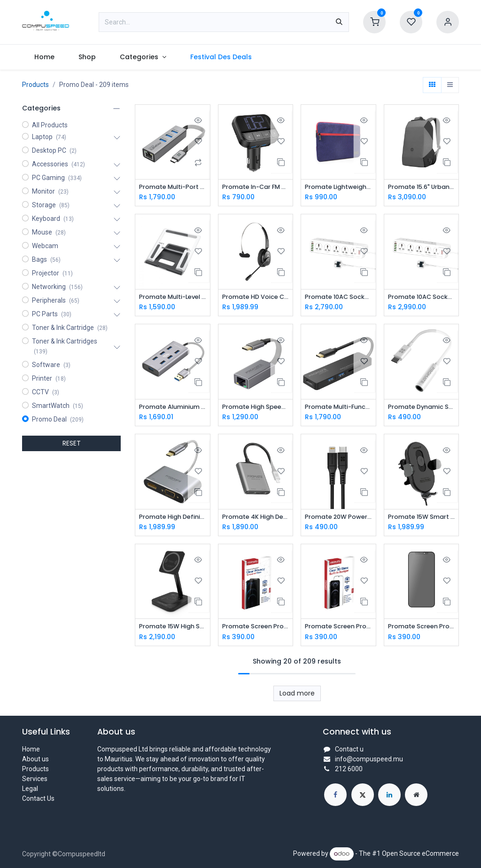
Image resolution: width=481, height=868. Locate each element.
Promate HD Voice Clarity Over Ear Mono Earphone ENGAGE (256, 298)
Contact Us (38, 798)
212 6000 (349, 769)
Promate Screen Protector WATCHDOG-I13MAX (422, 629)
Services (35, 779)
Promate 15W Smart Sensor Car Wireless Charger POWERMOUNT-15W (422, 519)
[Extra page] (416, 795)
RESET (72, 443)
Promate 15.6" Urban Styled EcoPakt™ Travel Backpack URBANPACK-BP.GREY (422, 187)
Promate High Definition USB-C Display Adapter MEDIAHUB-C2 (173, 519)
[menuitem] (44, 57)
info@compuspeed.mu (369, 759)
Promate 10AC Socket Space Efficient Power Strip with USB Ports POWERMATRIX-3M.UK (338, 298)
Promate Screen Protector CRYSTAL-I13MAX (338, 629)
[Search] (339, 22)
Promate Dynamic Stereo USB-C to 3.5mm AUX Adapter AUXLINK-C (422, 409)
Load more (297, 696)
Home (31, 749)
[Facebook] (335, 795)
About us (35, 759)
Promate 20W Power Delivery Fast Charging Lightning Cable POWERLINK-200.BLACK (338, 519)
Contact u (349, 749)
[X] (363, 795)
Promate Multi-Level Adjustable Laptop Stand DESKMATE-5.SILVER (173, 298)
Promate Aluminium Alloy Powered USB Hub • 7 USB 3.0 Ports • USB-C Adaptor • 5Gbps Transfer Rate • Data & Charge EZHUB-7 (173, 409)
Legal (30, 789)
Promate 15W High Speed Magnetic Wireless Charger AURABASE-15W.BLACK (173, 629)
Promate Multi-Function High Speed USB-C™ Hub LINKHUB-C (338, 409)
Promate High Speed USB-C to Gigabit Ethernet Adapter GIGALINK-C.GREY (256, 409)
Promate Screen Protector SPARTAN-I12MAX (256, 629)
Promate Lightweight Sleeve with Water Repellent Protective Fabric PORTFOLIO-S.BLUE (338, 187)
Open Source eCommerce (420, 853)
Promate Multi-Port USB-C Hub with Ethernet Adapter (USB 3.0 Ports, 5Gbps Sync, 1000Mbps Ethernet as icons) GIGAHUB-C (173, 187)
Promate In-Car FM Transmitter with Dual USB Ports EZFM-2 (256, 187)
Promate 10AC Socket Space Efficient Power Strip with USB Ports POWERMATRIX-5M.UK (422, 298)
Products (35, 85)
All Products (50, 125)
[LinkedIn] (389, 795)
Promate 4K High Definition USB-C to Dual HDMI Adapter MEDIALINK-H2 (256, 519)
